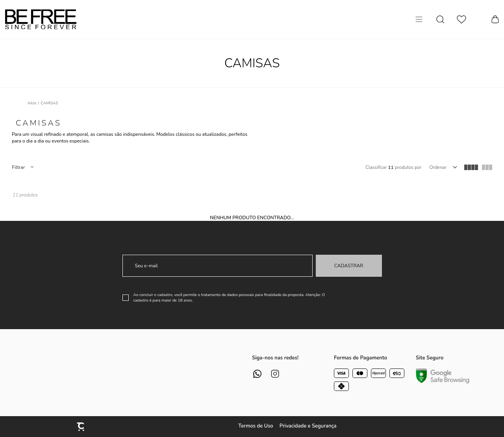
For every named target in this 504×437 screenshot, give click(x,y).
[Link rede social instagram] (275, 374)
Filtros (22, 167)
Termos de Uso (256, 426)
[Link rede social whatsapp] (257, 374)
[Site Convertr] (81, 427)
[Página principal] (41, 19)
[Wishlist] (461, 19)
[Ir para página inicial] (32, 103)
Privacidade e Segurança (308, 426)
